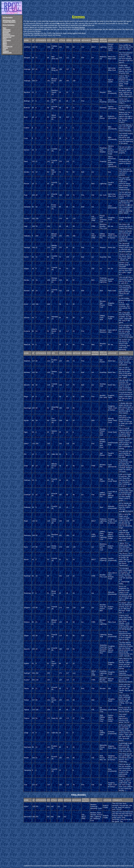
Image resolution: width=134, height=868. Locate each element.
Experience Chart (9, 36)
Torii (5, 50)
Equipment (7, 34)
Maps (5, 45)
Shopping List (8, 46)
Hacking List (7, 37)
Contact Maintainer (9, 22)
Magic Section (80, 27)
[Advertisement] (61, 841)
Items (5, 42)
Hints (5, 39)
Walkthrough (7, 53)
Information (7, 40)
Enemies (6, 32)
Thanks (6, 48)
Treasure (6, 51)
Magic (5, 43)
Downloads (7, 31)
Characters (7, 29)
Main (5, 28)
